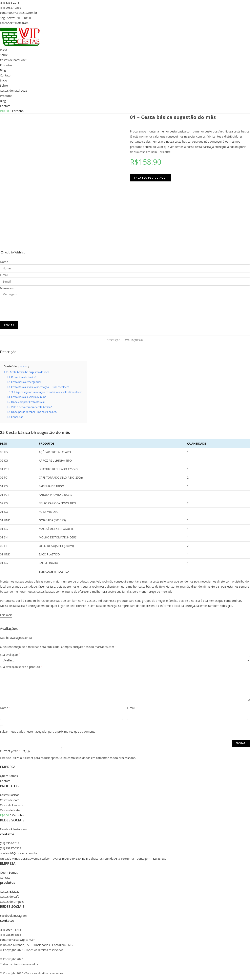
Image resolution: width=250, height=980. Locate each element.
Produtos (6, 65)
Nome (4, 262)
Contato (5, 75)
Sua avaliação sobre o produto (21, 667)
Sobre (4, 55)
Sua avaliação (10, 655)
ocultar (24, 366)
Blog (3, 70)
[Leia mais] (6, 615)
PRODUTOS (9, 786)
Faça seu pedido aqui (150, 178)
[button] (12, 252)
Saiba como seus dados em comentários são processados (97, 758)
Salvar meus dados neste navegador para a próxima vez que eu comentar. (49, 732)
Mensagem (7, 288)
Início (4, 50)
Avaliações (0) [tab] (134, 340)
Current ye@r (10, 751)
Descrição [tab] (113, 340)
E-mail (4, 275)
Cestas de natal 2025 (14, 60)
